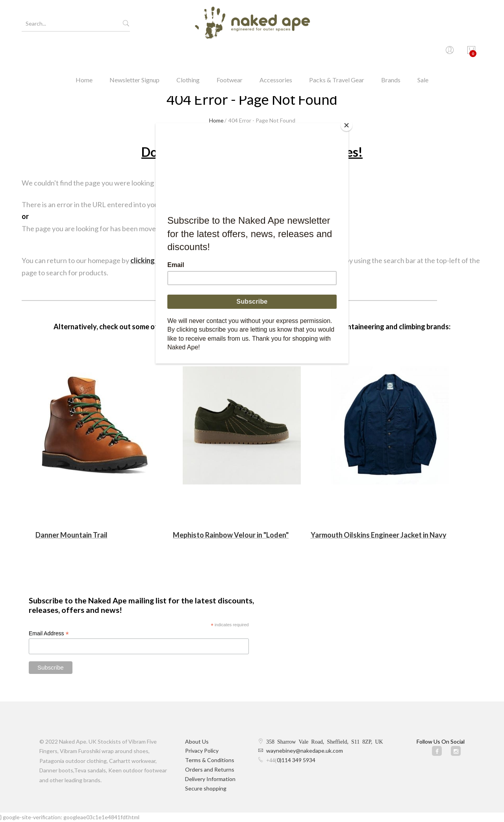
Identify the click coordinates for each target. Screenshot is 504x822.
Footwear (230, 53)
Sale (423, 53)
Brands (391, 53)
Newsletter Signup (134, 53)
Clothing (188, 53)
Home (84, 53)
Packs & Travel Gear (337, 53)
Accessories (276, 53)
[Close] (346, 125)
